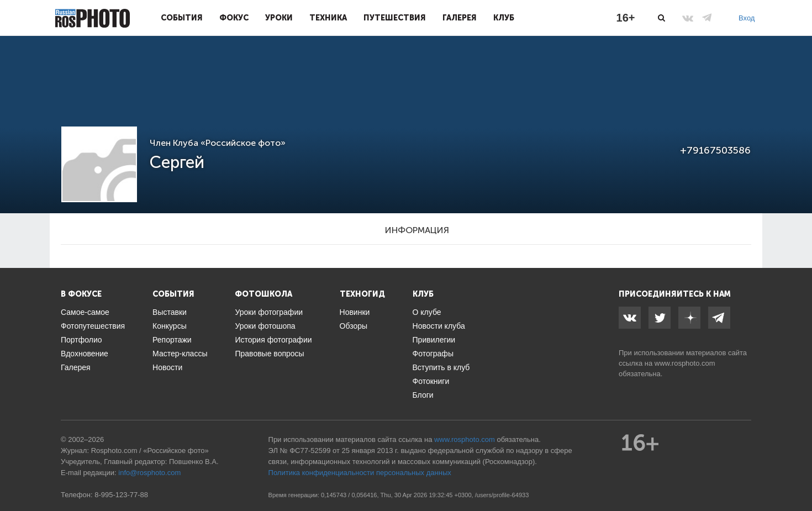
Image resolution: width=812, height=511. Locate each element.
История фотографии (273, 340)
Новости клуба (439, 326)
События (182, 18)
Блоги (423, 395)
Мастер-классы (180, 354)
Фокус (234, 18)
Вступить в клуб (441, 367)
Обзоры (354, 326)
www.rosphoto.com (685, 363)
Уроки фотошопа (265, 326)
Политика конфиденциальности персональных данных (360, 473)
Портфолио (81, 340)
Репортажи (172, 340)
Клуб (504, 18)
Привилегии (434, 340)
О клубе (427, 312)
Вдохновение (85, 354)
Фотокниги (431, 381)
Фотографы (433, 354)
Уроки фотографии (269, 312)
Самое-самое (85, 312)
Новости (167, 367)
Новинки (355, 312)
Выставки (170, 312)
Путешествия (395, 18)
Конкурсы (170, 326)
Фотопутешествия (93, 326)
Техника (328, 18)
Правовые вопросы (269, 354)
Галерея (460, 18)
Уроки (279, 18)
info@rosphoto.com (149, 473)
